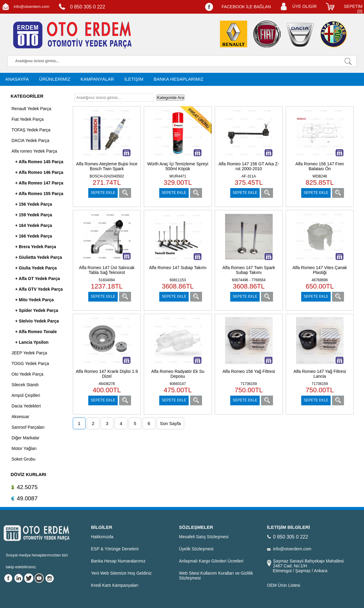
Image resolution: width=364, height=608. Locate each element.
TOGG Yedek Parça (30, 363)
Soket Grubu (24, 459)
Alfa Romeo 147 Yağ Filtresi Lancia (320, 374)
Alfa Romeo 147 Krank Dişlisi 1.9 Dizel (107, 374)
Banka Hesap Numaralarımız (118, 561)
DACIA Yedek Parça (30, 140)
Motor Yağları (24, 448)
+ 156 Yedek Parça (34, 204)
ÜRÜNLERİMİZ (55, 79)
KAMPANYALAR (97, 79)
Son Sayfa (170, 423)
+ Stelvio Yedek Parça (37, 321)
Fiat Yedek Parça (28, 119)
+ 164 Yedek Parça (34, 225)
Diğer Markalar (25, 438)
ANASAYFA (17, 79)
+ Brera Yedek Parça (36, 247)
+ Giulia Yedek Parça (36, 268)
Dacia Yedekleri (26, 406)
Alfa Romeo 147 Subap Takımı (178, 268)
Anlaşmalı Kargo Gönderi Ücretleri (211, 561)
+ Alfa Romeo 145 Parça (39, 162)
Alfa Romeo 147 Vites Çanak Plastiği (320, 270)
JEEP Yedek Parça (29, 353)
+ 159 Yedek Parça (34, 215)
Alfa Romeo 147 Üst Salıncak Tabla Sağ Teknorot (107, 270)
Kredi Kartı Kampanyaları (115, 585)
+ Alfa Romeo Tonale (36, 332)
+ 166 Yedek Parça (34, 236)
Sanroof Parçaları (28, 427)
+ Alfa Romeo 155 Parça (39, 194)
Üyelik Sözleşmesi (196, 549)
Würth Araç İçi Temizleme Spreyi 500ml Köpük (178, 166)
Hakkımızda (102, 537)
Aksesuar (20, 417)
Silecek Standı (25, 385)
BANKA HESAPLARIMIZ (178, 79)
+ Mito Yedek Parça (34, 300)
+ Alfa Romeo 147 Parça (39, 183)
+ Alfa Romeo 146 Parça (39, 172)
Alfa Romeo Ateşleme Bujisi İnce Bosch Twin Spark (107, 166)
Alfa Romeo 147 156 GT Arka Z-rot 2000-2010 (249, 166)
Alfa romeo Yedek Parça (34, 151)
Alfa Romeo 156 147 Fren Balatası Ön (320, 166)
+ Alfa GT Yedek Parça (37, 279)
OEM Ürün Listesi (284, 585)
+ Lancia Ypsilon (32, 342)
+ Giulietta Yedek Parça (39, 257)
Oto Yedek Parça (27, 374)
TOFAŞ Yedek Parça (31, 130)
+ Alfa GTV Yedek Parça (39, 289)
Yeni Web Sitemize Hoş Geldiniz (121, 573)
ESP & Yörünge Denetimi (115, 549)
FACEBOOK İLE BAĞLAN (246, 7)
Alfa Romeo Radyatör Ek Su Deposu (178, 374)
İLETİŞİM (134, 79)
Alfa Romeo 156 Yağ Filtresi (249, 371)
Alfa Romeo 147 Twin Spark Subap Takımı (249, 270)
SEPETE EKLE (103, 193)
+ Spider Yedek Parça (37, 310)
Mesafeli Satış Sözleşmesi (204, 537)
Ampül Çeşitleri (26, 395)
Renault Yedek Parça (31, 109)
